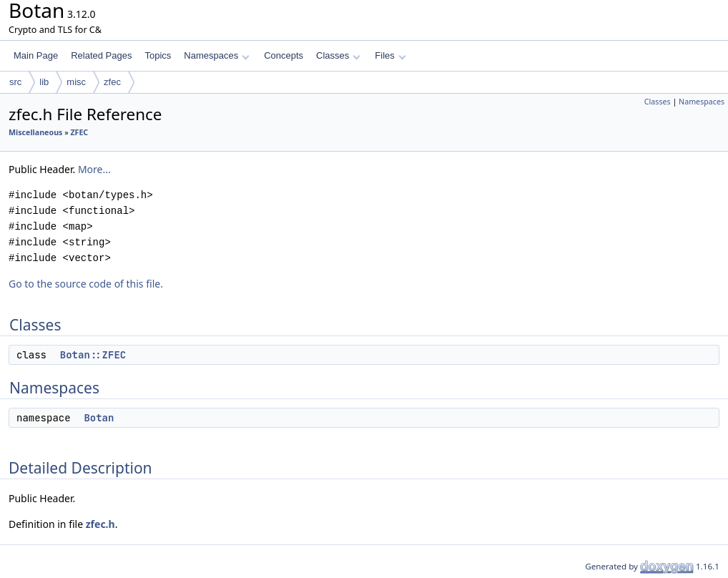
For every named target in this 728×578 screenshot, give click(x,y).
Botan (99, 418)
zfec (112, 82)
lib (44, 82)
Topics (158, 55)
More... (94, 169)
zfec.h (100, 524)
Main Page (36, 55)
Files (390, 55)
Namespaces (216, 55)
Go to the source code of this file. (86, 284)
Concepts (284, 55)
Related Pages (101, 55)
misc (76, 82)
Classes (338, 55)
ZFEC (79, 132)
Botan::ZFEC (93, 355)
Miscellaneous (35, 132)
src (15, 82)
